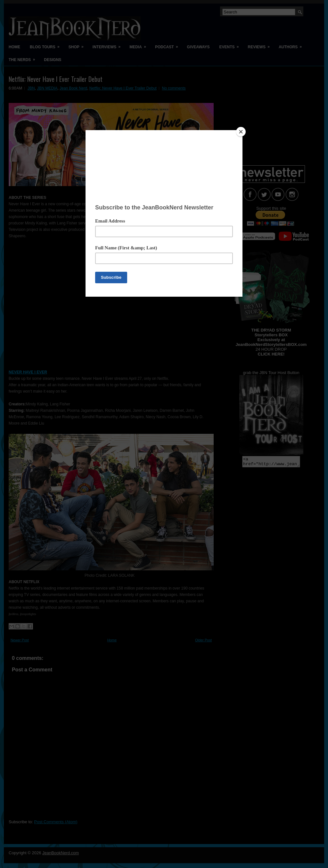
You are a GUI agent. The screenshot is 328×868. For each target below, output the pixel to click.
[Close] (241, 132)
